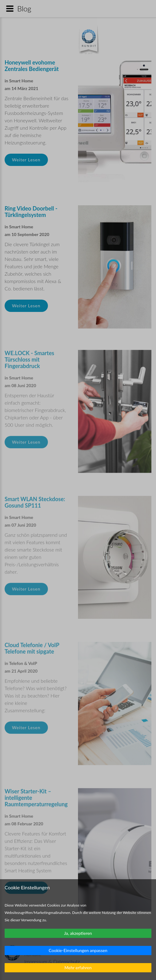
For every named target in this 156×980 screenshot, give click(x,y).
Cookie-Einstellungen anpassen (78, 950)
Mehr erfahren (78, 968)
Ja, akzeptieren (78, 933)
